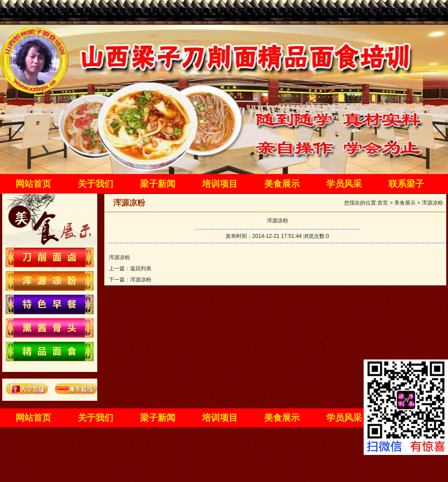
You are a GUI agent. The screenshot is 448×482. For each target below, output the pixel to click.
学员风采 (344, 184)
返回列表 (141, 269)
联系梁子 (406, 184)
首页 (383, 203)
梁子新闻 (158, 184)
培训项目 (220, 184)
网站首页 (33, 184)
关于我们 (95, 184)
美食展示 (282, 184)
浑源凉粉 (432, 203)
